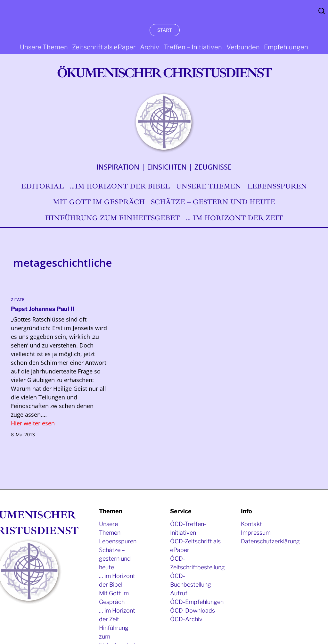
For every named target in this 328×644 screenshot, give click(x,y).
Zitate (18, 300)
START (165, 30)
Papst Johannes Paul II (43, 309)
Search (322, 11)
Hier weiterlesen (33, 423)
